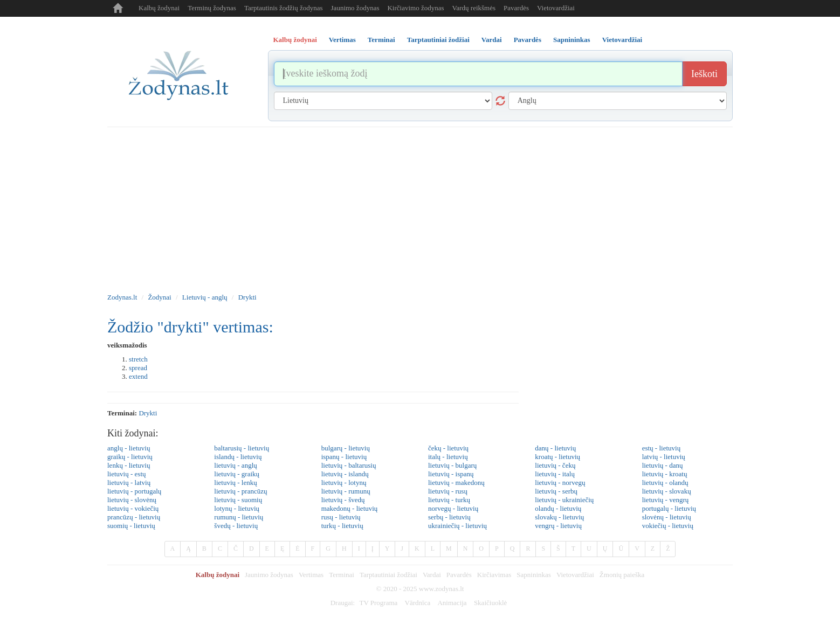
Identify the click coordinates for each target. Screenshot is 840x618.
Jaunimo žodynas (355, 8)
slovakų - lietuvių (559, 517)
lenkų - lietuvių (129, 465)
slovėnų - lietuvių (667, 517)
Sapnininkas (534, 575)
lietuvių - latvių (129, 482)
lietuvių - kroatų (665, 474)
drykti (148, 413)
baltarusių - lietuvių (242, 448)
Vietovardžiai (556, 8)
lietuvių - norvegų (560, 482)
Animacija (452, 603)
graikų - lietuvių (130, 457)
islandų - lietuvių (238, 457)
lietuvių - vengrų (666, 500)
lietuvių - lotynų (344, 482)
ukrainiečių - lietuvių (457, 526)
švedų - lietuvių (236, 526)
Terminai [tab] (381, 40)
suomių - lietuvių (131, 526)
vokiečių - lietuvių (668, 526)
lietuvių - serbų (556, 491)
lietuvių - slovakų (667, 491)
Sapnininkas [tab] (572, 40)
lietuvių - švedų (343, 500)
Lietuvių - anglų (205, 297)
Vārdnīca (418, 603)
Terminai (342, 575)
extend (138, 376)
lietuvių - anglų (235, 465)
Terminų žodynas (212, 8)
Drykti (247, 297)
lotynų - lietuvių (237, 508)
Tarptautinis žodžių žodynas (284, 8)
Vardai (432, 575)
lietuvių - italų (555, 474)
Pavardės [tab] (528, 40)
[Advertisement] (420, 208)
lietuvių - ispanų (451, 474)
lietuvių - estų (127, 474)
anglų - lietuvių (129, 448)
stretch (138, 359)
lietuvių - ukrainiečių (564, 500)
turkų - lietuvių (342, 526)
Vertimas (311, 575)
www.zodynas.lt (442, 589)
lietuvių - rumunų (346, 491)
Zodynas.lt (122, 297)
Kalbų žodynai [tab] (295, 40)
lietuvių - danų (663, 465)
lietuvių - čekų (555, 465)
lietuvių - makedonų (456, 482)
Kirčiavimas (494, 575)
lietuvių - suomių (238, 500)
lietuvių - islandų (345, 474)
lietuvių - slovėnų (132, 500)
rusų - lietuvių (341, 517)
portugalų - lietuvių (669, 508)
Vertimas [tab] (342, 40)
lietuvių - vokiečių (133, 508)
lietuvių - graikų (237, 474)
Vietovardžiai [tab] (622, 40)
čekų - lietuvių (448, 448)
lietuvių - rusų (448, 491)
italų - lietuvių (448, 457)
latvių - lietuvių (664, 457)
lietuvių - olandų (665, 482)
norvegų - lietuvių (453, 508)
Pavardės (516, 8)
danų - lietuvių (555, 448)
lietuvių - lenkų (235, 482)
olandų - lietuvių (558, 508)
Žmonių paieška (622, 575)
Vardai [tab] (492, 40)
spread (138, 368)
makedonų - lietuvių (350, 508)
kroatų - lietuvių (557, 457)
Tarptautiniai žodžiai (388, 575)
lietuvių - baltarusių (349, 465)
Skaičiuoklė (490, 603)
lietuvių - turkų (449, 500)
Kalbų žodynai (159, 8)
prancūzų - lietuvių (134, 517)
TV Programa (378, 603)
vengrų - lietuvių (558, 526)
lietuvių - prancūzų (240, 491)
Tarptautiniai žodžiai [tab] (438, 40)
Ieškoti (704, 74)
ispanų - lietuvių (344, 457)
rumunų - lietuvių (239, 517)
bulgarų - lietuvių (346, 448)
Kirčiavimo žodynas (415, 8)
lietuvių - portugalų (134, 491)
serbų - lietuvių (449, 517)
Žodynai (159, 297)
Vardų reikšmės (474, 8)
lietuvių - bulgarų (452, 465)
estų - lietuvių (662, 448)
